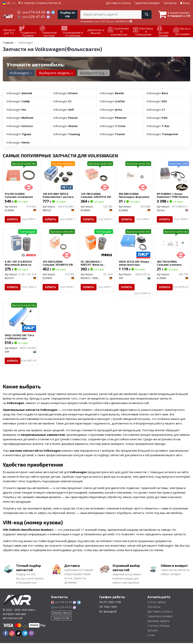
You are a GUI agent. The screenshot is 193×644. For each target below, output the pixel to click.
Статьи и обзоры (159, 627)
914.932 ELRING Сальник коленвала (19, 195)
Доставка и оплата (118, 3)
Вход (185, 3)
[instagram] (12, 634)
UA (7, 3)
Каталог (153, 631)
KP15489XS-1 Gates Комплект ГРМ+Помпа (170, 195)
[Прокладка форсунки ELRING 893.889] (135, 174)
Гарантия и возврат (147, 3)
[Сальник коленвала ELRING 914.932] (21, 174)
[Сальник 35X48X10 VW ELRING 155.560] (58, 243)
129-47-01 (32, 17)
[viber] (31, 634)
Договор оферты (159, 622)
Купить (13, 219)
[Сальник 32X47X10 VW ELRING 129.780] (96, 174)
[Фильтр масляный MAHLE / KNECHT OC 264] (96, 243)
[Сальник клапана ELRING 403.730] (173, 243)
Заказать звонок (61, 614)
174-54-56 (32, 12)
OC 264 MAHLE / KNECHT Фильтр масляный (92, 263)
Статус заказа (157, 603)
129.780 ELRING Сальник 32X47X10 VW (96, 195)
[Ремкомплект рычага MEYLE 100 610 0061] (58, 174)
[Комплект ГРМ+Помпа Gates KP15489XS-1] (173, 174)
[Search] (146, 15)
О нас (151, 636)
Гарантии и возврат (160, 617)
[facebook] (6, 634)
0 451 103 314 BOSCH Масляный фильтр (18, 263)
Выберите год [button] (93, 73)
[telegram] (25, 634)
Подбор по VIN (68, 14)
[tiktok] (18, 634)
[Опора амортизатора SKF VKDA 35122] (135, 243)
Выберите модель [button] (56, 73)
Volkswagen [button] (20, 73)
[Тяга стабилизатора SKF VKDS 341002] (21, 317)
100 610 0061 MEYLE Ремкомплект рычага (58, 195)
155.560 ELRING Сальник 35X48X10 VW (58, 263)
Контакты (170, 3)
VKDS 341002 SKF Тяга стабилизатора (20, 337)
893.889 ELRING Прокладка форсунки (134, 195)
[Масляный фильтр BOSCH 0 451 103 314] (21, 243)
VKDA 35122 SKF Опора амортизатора (134, 263)
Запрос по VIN (61, 619)
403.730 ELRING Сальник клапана (169, 263)
